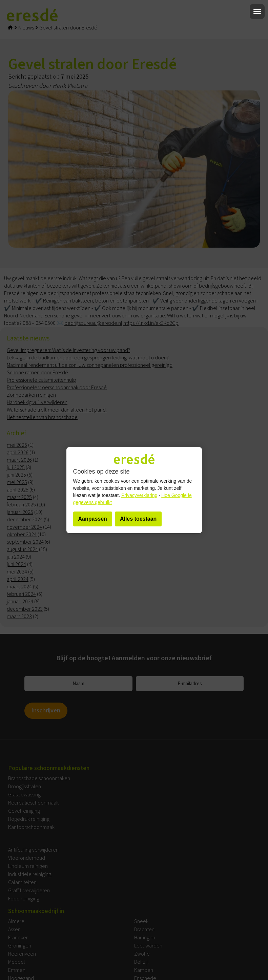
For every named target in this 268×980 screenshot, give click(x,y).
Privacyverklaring (139, 495)
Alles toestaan (138, 519)
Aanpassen (93, 519)
